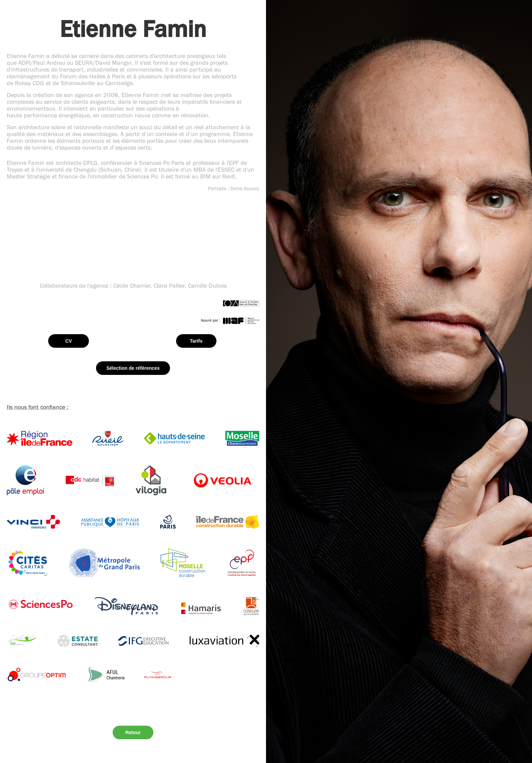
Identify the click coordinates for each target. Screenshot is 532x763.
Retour (133, 732)
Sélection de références (133, 368)
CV (68, 341)
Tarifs (196, 341)
